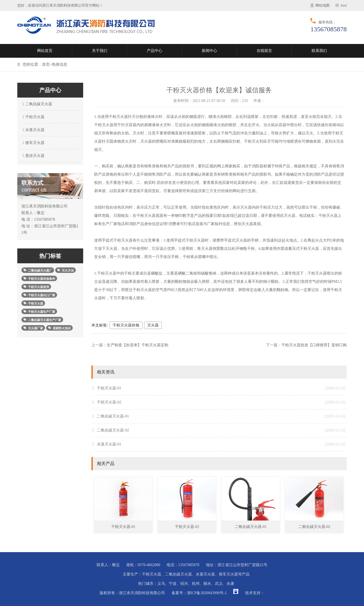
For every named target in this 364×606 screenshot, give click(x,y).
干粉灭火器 (33, 117)
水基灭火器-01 (221, 444)
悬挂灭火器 (33, 156)
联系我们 (319, 51)
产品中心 (155, 51)
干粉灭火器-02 (221, 402)
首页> (47, 64)
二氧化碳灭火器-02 (221, 430)
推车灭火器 (33, 143)
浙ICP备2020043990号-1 (207, 593)
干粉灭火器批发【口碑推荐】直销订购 (314, 345)
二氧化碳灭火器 (37, 104)
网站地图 (323, 5)
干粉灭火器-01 (221, 388)
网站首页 (45, 51)
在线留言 (264, 51)
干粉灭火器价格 (126, 325)
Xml (344, 5)
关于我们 (100, 51)
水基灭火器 (33, 130)
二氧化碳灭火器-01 (221, 416)
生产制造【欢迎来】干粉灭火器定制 (138, 345)
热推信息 (60, 64)
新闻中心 (209, 51)
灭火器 (153, 325)
